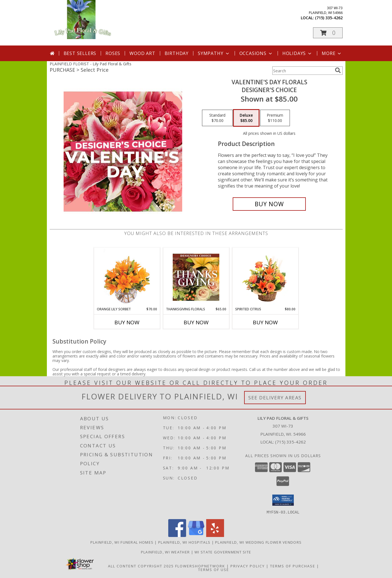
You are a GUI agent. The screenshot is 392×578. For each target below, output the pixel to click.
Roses (113, 53)
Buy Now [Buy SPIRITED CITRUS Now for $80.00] (265, 322)
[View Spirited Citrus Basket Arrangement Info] (265, 277)
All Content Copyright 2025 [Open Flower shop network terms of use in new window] (141, 566)
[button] (328, 33)
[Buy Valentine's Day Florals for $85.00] (269, 204)
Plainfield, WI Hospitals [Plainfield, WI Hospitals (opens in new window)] (184, 542)
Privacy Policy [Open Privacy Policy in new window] (248, 566)
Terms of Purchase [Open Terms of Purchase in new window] (293, 566)
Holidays (297, 53)
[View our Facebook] (177, 535)
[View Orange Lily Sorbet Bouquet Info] (127, 277)
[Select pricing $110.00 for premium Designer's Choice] (275, 118)
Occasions (256, 53)
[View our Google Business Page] (196, 535)
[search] (338, 70)
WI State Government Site (223, 552)
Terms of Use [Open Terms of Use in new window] (214, 569)
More (332, 53)
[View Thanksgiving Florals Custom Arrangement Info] (196, 277)
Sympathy (214, 53)
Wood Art (142, 53)
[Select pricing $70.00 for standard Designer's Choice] (217, 118)
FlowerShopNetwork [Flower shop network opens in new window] (200, 566)
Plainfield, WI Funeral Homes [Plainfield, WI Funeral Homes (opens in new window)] (122, 542)
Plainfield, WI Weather (165, 552)
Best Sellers (80, 53)
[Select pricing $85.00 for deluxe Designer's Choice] (246, 118)
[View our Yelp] (215, 535)
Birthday (177, 53)
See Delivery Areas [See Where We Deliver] (275, 398)
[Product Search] (302, 71)
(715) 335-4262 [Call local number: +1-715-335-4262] (329, 18)
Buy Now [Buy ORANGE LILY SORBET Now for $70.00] (127, 322)
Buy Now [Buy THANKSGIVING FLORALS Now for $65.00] (196, 322)
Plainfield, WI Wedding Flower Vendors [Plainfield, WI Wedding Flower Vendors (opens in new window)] (258, 542)
